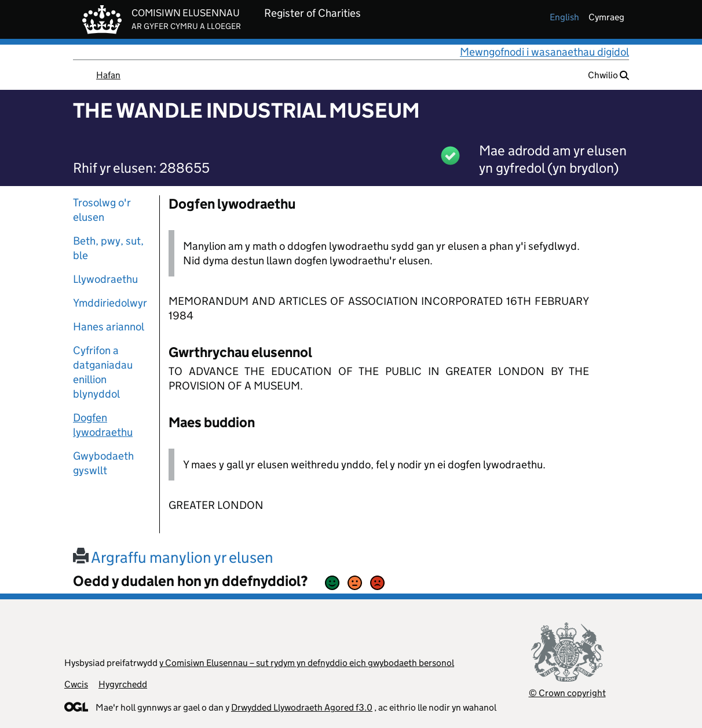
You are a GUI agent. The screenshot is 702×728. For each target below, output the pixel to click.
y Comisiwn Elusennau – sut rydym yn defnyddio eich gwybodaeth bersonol (307, 663)
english (564, 17)
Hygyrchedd (123, 684)
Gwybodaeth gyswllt (103, 463)
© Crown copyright (567, 693)
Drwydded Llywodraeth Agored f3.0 (302, 707)
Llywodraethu (105, 279)
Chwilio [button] (608, 75)
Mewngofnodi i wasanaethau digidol (544, 52)
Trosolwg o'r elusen (102, 210)
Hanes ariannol (109, 327)
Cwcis (76, 684)
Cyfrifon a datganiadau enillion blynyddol (103, 372)
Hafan (108, 75)
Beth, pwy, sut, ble (108, 248)
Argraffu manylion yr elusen (173, 557)
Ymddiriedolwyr (110, 303)
